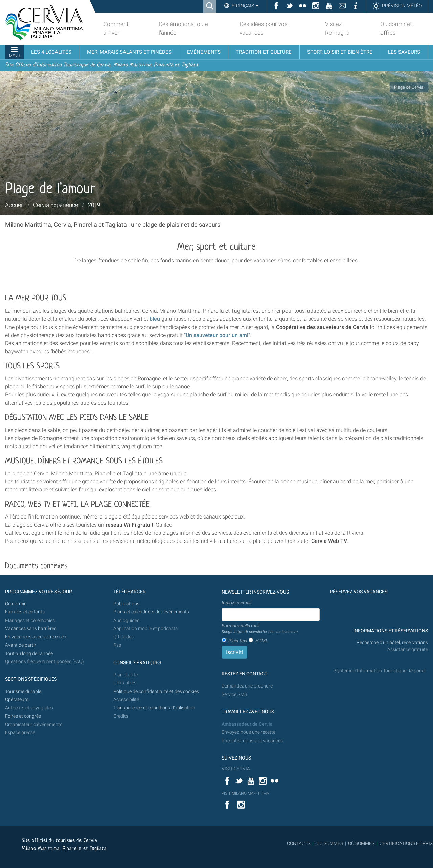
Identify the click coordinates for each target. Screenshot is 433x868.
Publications (126, 604)
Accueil (14, 205)
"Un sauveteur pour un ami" (217, 335)
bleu (155, 319)
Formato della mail (260, 629)
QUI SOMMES (329, 843)
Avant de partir (21, 645)
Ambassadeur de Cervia (247, 724)
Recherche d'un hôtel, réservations (392, 642)
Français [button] (245, 6)
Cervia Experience (56, 205)
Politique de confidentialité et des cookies (156, 691)
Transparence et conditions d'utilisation (154, 708)
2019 (94, 205)
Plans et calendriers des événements (151, 612)
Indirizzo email (236, 603)
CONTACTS (299, 843)
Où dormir (15, 604)
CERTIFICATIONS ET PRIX (406, 843)
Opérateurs (17, 700)
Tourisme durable (23, 691)
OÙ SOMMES (361, 843)
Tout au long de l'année (29, 654)
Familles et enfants (25, 612)
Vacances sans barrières (31, 629)
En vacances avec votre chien (36, 637)
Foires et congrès (23, 716)
